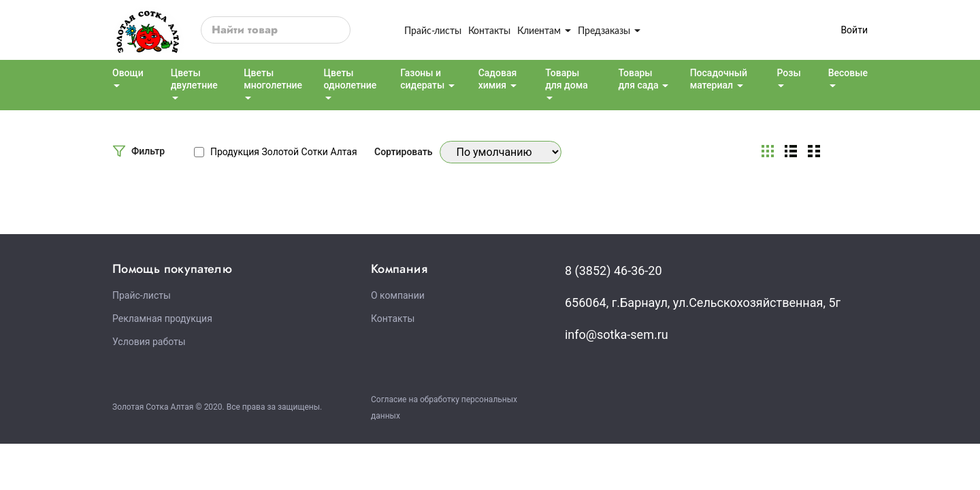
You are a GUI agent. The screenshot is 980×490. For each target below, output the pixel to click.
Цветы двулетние (194, 79)
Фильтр (148, 151)
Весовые (848, 73)
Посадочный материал (719, 79)
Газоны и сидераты (422, 79)
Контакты (489, 30)
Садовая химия (498, 79)
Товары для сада (638, 79)
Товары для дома (567, 79)
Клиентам (544, 30)
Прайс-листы (433, 30)
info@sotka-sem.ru (617, 334)
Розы (788, 73)
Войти (854, 30)
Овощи (128, 73)
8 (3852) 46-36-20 (614, 271)
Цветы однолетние (350, 79)
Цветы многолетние (273, 79)
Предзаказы (609, 30)
